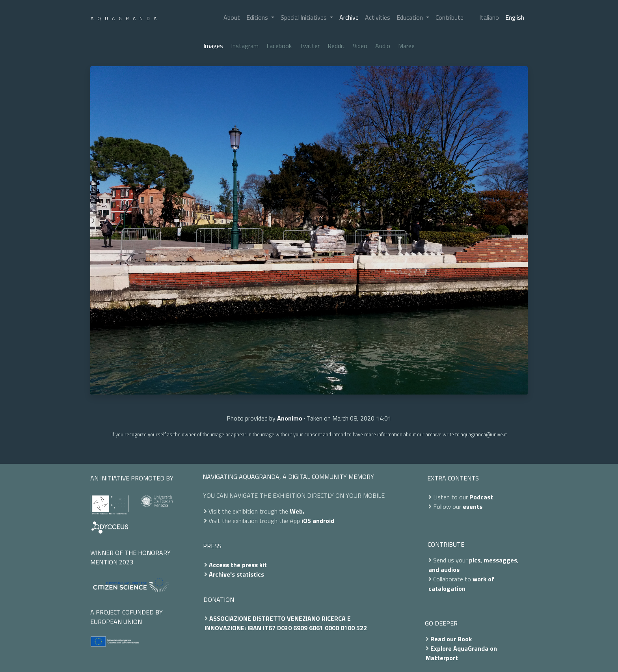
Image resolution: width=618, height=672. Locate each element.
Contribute (450, 17)
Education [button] (410, 17)
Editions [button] (258, 17)
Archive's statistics (236, 574)
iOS (306, 521)
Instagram (245, 46)
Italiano (489, 17)
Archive (349, 17)
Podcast (481, 497)
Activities (378, 17)
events (473, 506)
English (515, 17)
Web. (297, 511)
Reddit (336, 46)
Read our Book (451, 639)
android (323, 521)
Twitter (310, 46)
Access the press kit (238, 565)
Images (213, 46)
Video (360, 46)
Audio (383, 46)
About (232, 17)
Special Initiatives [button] (304, 17)
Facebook (279, 46)
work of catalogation (461, 584)
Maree (406, 46)
